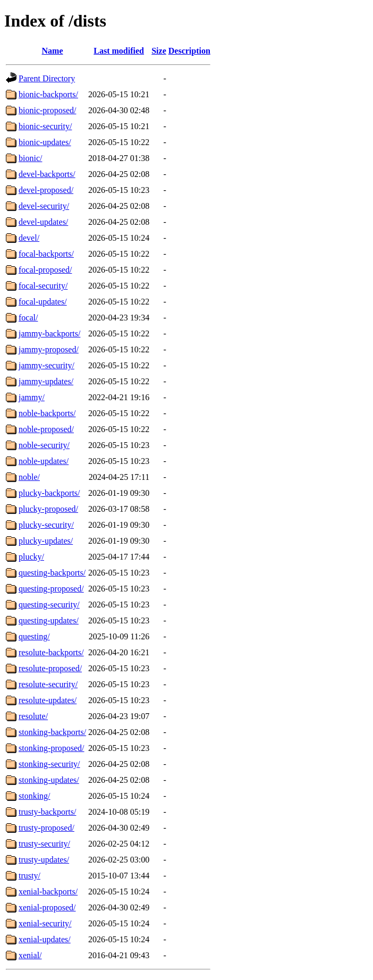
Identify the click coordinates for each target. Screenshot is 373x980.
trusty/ (29, 876)
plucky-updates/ (46, 541)
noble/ (29, 477)
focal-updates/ (43, 302)
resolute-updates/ (48, 700)
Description (189, 51)
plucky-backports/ (49, 493)
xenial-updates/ (45, 939)
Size (159, 51)
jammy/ (32, 397)
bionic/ (30, 158)
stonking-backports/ (52, 732)
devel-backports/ (47, 174)
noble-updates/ (44, 461)
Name (53, 51)
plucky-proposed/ (48, 509)
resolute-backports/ (51, 652)
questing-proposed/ (51, 589)
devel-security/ (44, 206)
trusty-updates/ (44, 860)
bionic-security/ (45, 126)
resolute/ (33, 716)
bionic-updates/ (45, 142)
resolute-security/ (48, 684)
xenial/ (30, 955)
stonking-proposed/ (52, 748)
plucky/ (31, 557)
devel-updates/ (43, 222)
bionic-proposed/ (47, 110)
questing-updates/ (49, 620)
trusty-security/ (44, 844)
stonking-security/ (49, 764)
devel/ (29, 238)
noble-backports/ (47, 413)
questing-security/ (49, 605)
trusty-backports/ (47, 812)
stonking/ (35, 796)
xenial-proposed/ (47, 907)
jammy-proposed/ (49, 349)
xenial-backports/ (48, 892)
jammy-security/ (46, 365)
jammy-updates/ (46, 381)
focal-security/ (43, 286)
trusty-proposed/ (46, 828)
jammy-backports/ (49, 333)
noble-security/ (44, 445)
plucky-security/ (46, 525)
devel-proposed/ (46, 190)
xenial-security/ (45, 923)
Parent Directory (47, 78)
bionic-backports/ (48, 94)
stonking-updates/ (49, 780)
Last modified (119, 51)
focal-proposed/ (45, 270)
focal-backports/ (46, 254)
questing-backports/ (52, 573)
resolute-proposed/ (50, 668)
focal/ (28, 318)
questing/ (34, 636)
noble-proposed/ (46, 429)
